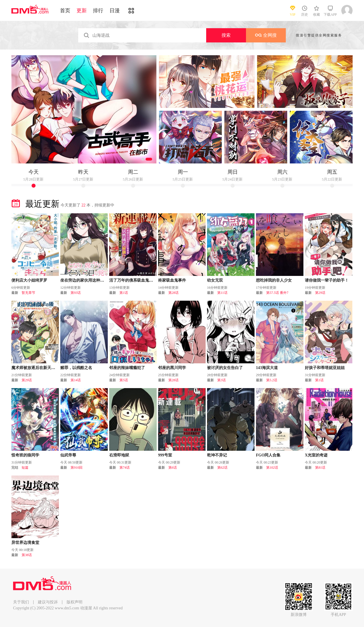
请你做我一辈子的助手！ (327, 280)
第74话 (125, 468)
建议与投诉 (48, 602)
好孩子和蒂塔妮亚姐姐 (325, 368)
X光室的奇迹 (316, 455)
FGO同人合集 (268, 455)
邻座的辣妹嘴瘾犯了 (127, 368)
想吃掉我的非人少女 (274, 280)
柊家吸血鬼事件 (172, 280)
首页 (65, 11)
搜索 (226, 35)
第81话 (320, 468)
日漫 (115, 11)
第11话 (222, 293)
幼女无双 (215, 280)
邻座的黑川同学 (172, 368)
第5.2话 (272, 380)
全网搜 (266, 35)
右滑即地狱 (119, 455)
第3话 (222, 380)
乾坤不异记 (217, 455)
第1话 (124, 293)
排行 (98, 11)
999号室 (165, 455)
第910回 (76, 468)
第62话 (222, 468)
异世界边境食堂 (25, 543)
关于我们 (21, 602)
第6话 (173, 468)
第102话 (272, 468)
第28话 (173, 293)
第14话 (76, 380)
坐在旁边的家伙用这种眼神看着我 (90, 280)
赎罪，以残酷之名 (76, 368)
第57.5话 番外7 (277, 293)
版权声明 (75, 602)
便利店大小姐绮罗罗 (29, 280)
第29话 (320, 293)
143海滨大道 (267, 368)
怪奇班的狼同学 (25, 455)
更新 (82, 11)
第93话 (76, 293)
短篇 (25, 468)
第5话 (124, 380)
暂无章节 (28, 293)
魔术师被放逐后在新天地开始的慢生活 (45, 368)
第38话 (27, 555)
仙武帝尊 (68, 455)
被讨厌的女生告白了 (225, 368)
